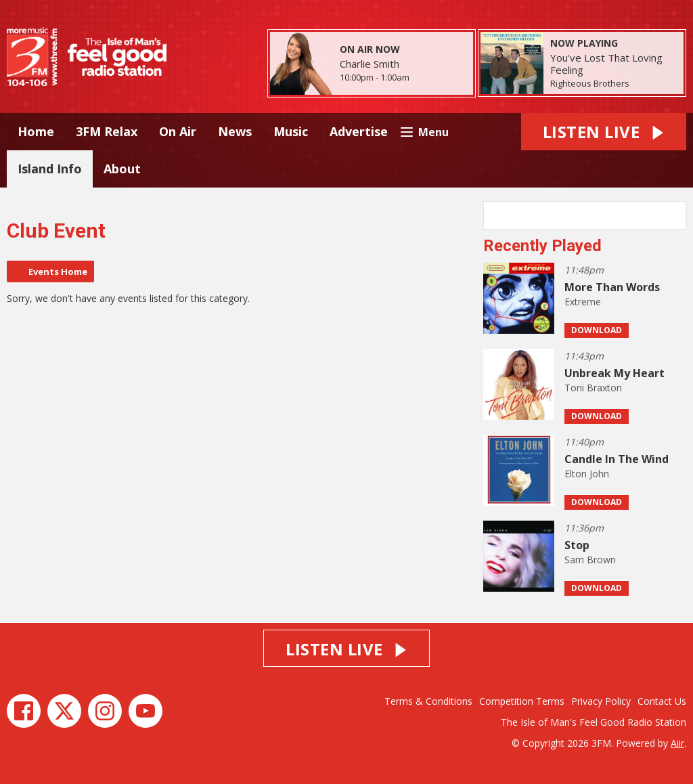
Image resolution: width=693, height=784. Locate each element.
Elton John (587, 474)
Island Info (50, 169)
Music (291, 131)
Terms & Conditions (428, 701)
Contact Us (662, 701)
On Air (178, 131)
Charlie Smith (370, 64)
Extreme (583, 302)
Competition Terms (522, 701)
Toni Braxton (593, 388)
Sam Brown (590, 560)
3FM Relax (107, 131)
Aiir (677, 743)
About (122, 169)
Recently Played (542, 246)
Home (36, 131)
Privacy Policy (601, 701)
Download (597, 330)
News (235, 131)
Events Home (58, 271)
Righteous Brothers (590, 83)
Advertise (359, 131)
